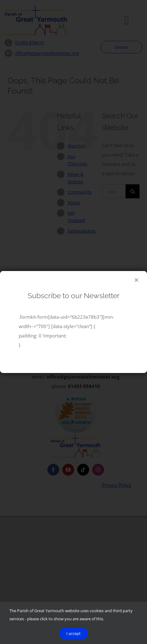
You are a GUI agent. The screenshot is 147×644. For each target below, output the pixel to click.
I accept (73, 633)
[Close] (136, 280)
